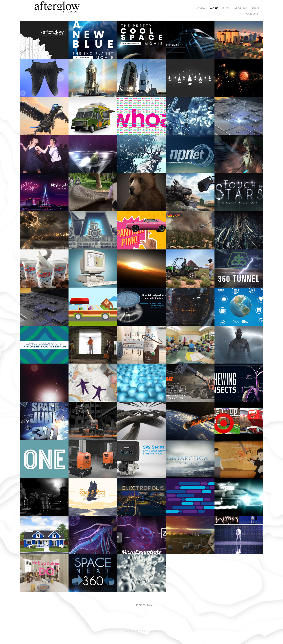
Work (214, 8)
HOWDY (200, 8)
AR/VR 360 (241, 8)
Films (226, 8)
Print (255, 8)
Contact (252, 14)
